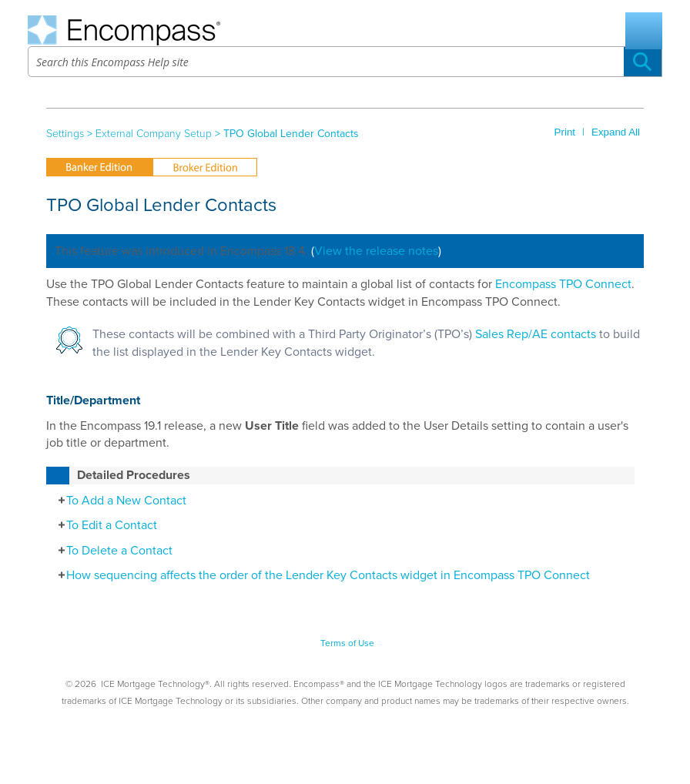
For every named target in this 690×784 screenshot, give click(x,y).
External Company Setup (154, 134)
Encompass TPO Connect (563, 284)
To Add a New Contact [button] (118, 501)
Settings (65, 134)
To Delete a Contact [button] (111, 551)
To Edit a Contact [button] (104, 525)
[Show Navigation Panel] (644, 31)
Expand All (616, 132)
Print (565, 132)
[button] (643, 62)
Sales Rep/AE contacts (536, 334)
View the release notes (376, 251)
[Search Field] (345, 62)
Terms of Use (347, 643)
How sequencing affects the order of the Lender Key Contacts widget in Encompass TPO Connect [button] (320, 575)
